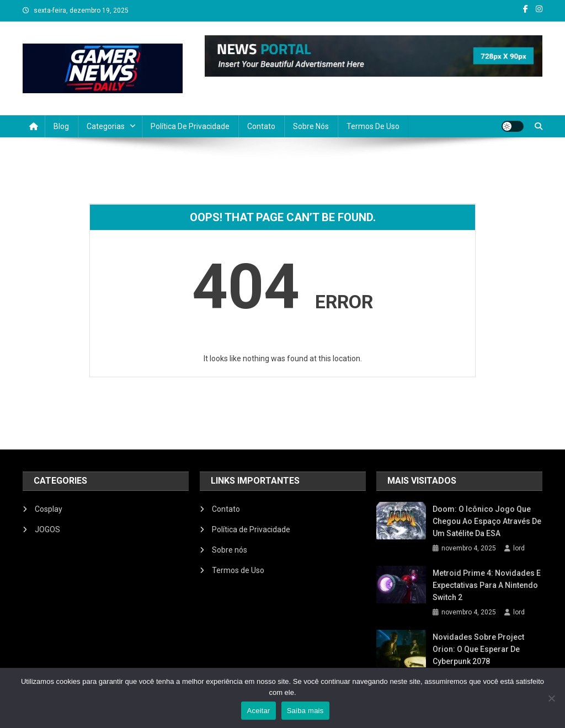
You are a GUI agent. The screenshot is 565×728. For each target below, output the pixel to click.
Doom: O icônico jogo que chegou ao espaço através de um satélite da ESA (487, 521)
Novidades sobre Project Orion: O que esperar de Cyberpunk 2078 (478, 649)
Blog (61, 126)
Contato (261, 126)
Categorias (106, 126)
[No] (551, 698)
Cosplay (49, 509)
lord (519, 548)
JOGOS (47, 529)
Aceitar (258, 711)
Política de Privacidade (190, 126)
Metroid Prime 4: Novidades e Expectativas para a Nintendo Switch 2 (487, 585)
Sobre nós (311, 126)
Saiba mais (305, 711)
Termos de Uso (373, 126)
